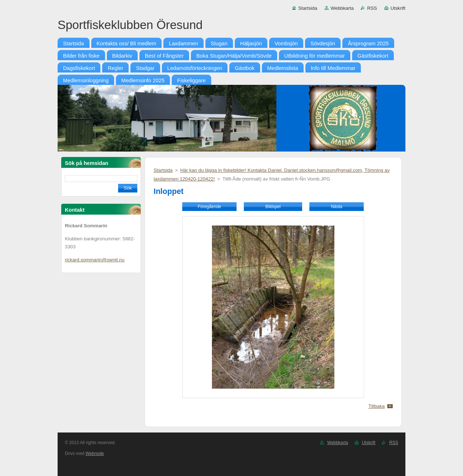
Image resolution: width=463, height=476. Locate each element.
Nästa (336, 207)
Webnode (95, 454)
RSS (372, 8)
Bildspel (273, 207)
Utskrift (398, 8)
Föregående (209, 207)
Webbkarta (342, 8)
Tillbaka (377, 406)
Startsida (308, 8)
